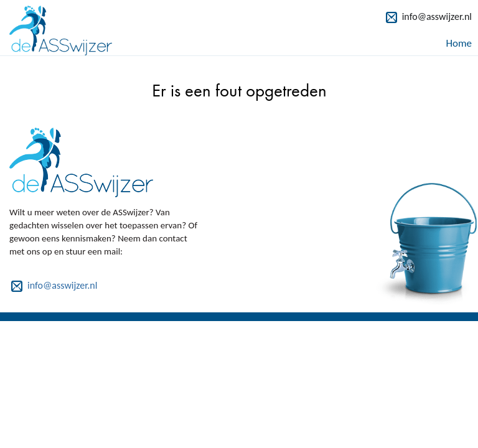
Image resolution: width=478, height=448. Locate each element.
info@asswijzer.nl (437, 16)
